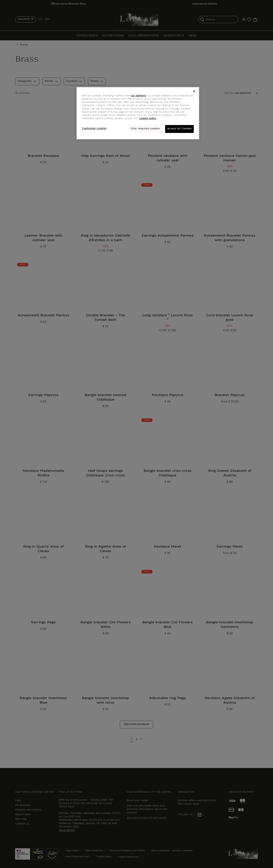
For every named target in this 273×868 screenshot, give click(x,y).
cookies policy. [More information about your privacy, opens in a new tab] (148, 119)
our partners (138, 96)
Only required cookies (145, 129)
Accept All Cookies (179, 129)
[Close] (194, 91)
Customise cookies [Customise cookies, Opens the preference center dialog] (94, 129)
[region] (138, 113)
